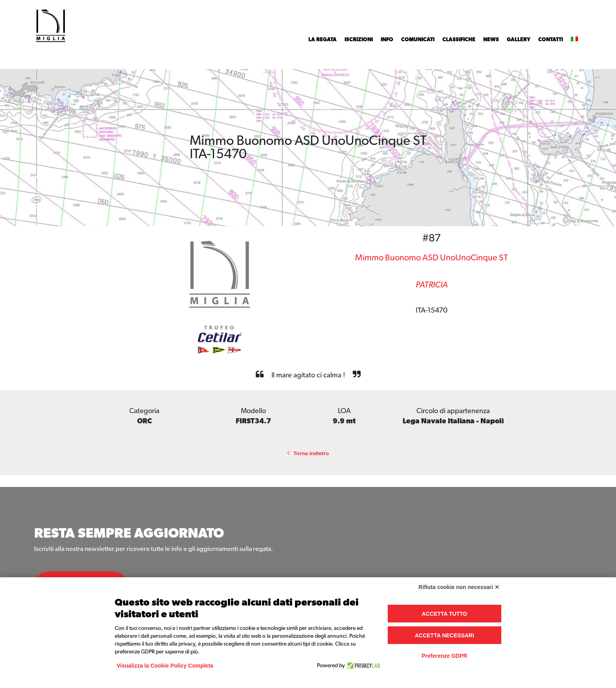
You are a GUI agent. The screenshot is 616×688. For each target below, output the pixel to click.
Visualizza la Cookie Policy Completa (165, 666)
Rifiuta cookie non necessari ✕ (459, 587)
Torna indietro (308, 453)
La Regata (323, 40)
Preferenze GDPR (444, 656)
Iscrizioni (359, 40)
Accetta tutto (445, 614)
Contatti (551, 40)
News (491, 40)
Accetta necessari (445, 635)
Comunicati (418, 40)
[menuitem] (574, 40)
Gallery (519, 40)
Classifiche (459, 40)
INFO (387, 40)
